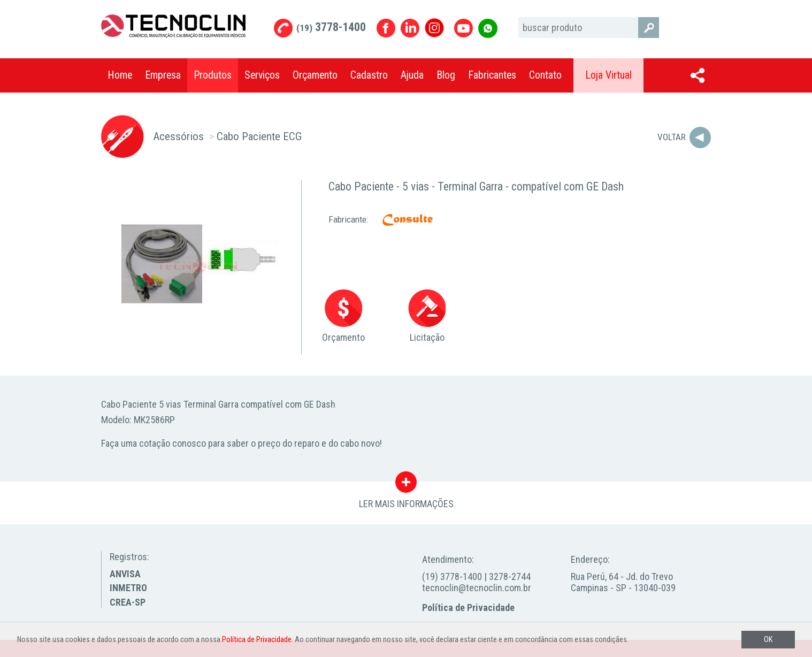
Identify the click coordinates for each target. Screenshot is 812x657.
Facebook (386, 28)
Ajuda (412, 75)
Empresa (163, 75)
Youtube (464, 28)
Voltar (672, 137)
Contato (545, 75)
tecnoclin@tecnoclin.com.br (477, 588)
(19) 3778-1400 (452, 576)
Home (120, 75)
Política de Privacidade (468, 608)
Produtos (213, 75)
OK (768, 640)
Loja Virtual (608, 75)
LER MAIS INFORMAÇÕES (406, 485)
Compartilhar (698, 75)
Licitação (427, 316)
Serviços (262, 75)
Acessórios (178, 136)
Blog (446, 75)
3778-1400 (331, 27)
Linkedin (410, 28)
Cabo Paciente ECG (259, 136)
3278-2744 (510, 576)
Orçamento (315, 75)
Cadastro (369, 75)
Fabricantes (492, 75)
